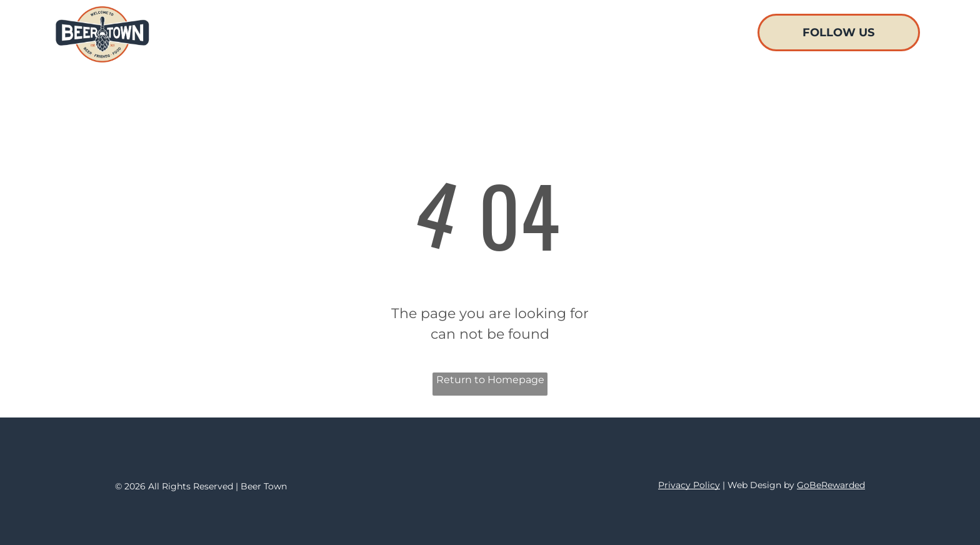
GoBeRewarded (831, 485)
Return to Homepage (490, 380)
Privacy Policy (689, 485)
